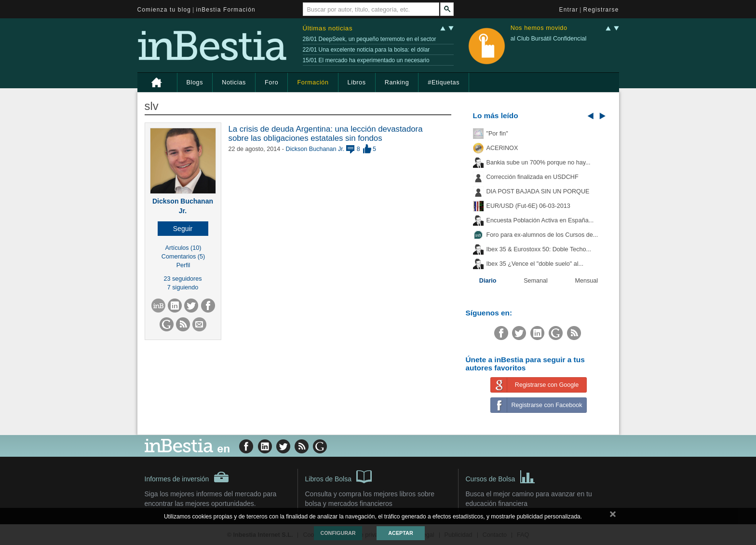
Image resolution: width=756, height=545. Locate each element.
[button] (183, 229)
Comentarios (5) (183, 257)
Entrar (569, 10)
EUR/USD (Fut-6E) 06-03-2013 (528, 206)
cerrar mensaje (613, 516)
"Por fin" (497, 134)
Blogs (195, 82)
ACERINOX (502, 148)
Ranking (397, 82)
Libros (357, 82)
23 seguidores (182, 279)
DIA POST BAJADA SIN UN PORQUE (538, 191)
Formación (313, 82)
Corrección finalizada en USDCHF (533, 177)
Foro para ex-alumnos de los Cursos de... (542, 235)
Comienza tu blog (164, 10)
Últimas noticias (328, 28)
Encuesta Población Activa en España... (540, 220)
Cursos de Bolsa (501, 476)
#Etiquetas (444, 82)
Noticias (234, 82)
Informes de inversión (187, 477)
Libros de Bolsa (339, 476)
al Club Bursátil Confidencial (549, 39)
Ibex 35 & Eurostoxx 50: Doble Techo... (539, 249)
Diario (488, 281)
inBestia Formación (226, 10)
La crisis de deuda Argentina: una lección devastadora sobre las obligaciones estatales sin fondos (326, 133)
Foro (271, 82)
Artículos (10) (183, 248)
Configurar (338, 533)
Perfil (183, 265)
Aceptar (400, 533)
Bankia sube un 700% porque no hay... (539, 163)
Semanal (536, 281)
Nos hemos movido (539, 28)
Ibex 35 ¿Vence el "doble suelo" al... (535, 264)
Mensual (587, 281)
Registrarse (601, 10)
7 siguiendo (183, 287)
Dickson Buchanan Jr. (315, 149)
